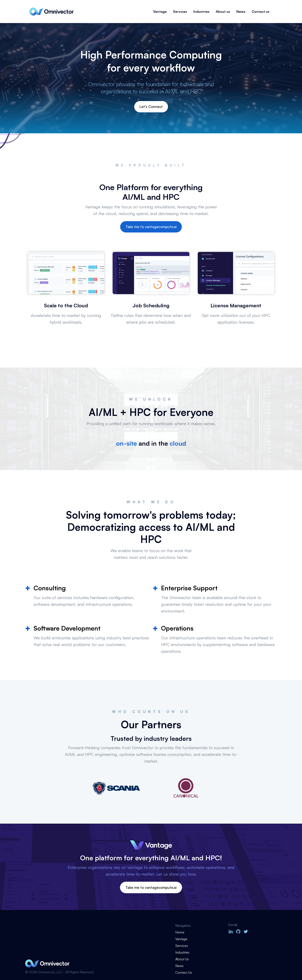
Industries (201, 12)
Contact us (261, 12)
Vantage (160, 12)
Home (180, 932)
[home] (52, 12)
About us (223, 12)
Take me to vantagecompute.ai (151, 227)
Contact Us (184, 972)
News (241, 12)
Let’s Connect (151, 107)
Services (180, 12)
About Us (182, 959)
